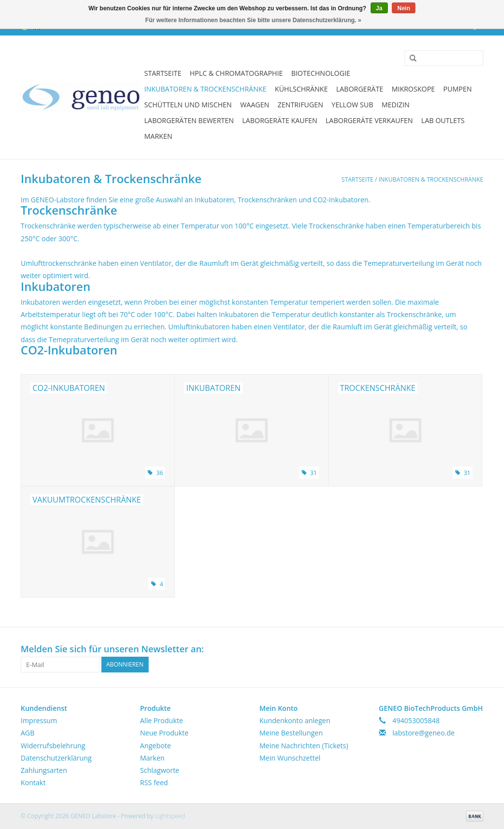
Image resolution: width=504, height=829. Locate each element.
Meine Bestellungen (291, 733)
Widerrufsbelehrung (53, 746)
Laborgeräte (360, 89)
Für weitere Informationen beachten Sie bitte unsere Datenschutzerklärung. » (253, 20)
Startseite (163, 73)
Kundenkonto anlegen (295, 720)
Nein (404, 8)
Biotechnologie (321, 73)
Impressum (39, 720)
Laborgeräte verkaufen (369, 120)
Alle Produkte (162, 720)
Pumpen (458, 89)
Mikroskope (413, 89)
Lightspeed (170, 816)
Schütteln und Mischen (188, 105)
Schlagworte (160, 770)
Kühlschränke (301, 89)
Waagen (255, 105)
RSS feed (154, 782)
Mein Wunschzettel (290, 758)
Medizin (395, 105)
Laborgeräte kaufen (280, 120)
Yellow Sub (353, 105)
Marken (158, 136)
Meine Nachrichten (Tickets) (304, 746)
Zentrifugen (300, 105)
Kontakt (33, 782)
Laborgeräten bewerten (189, 120)
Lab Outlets (443, 120)
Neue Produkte (164, 733)
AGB (28, 733)
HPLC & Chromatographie (236, 73)
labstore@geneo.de (424, 733)
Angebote (156, 746)
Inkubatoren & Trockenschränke (205, 89)
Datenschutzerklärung (56, 758)
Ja (379, 8)
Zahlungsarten (44, 770)
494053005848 (416, 720)
